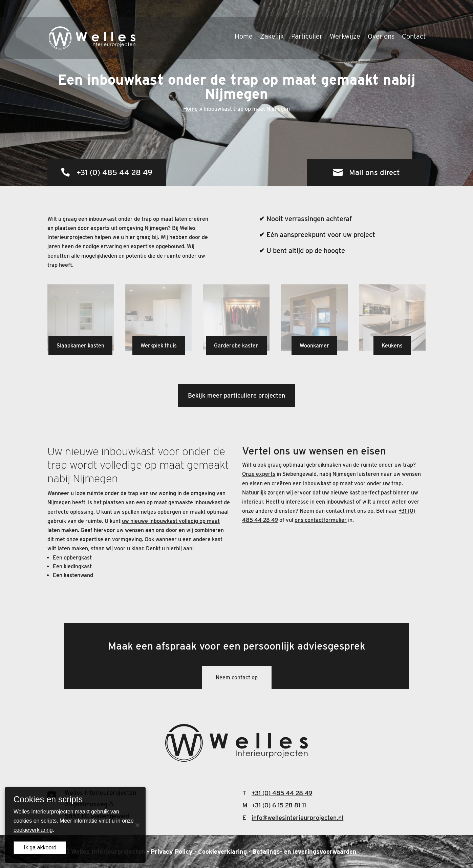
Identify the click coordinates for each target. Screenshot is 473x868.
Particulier (307, 20)
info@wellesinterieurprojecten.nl (297, 818)
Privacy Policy (172, 852)
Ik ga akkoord (40, 848)
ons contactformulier (321, 520)
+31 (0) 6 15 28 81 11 (279, 805)
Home (244, 20)
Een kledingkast (72, 566)
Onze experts (259, 474)
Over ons (381, 20)
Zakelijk (272, 20)
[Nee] (137, 825)
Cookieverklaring (222, 852)
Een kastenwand (73, 575)
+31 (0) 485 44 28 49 (114, 172)
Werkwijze (345, 20)
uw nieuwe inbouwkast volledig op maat (171, 521)
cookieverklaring (33, 830)
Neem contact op (237, 678)
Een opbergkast (72, 558)
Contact (414, 20)
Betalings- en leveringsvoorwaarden (304, 852)
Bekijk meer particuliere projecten (236, 395)
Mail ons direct (374, 172)
